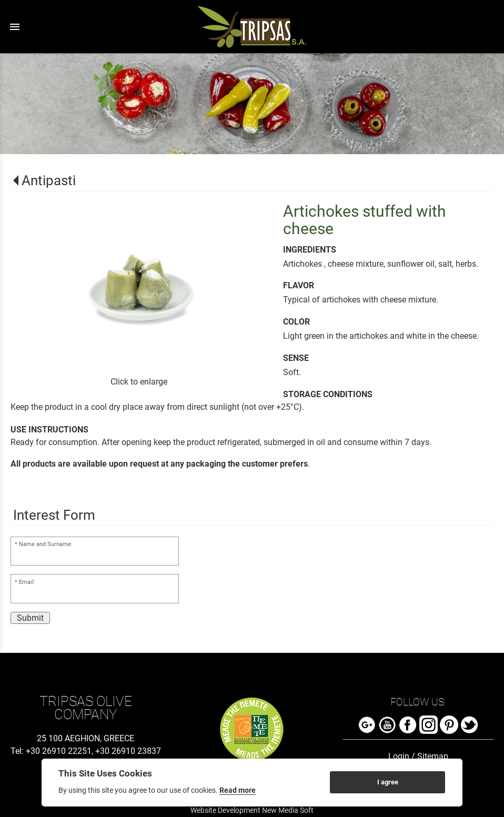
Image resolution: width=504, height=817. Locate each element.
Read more (238, 790)
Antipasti (49, 180)
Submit (30, 618)
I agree (388, 782)
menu (15, 27)
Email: (27, 582)
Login (399, 756)
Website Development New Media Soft (252, 810)
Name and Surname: (46, 544)
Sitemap (433, 756)
